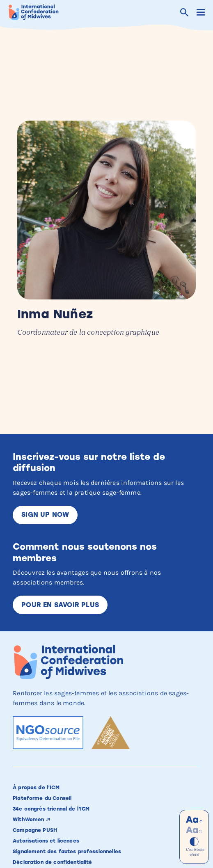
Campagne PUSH (35, 830)
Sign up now (45, 515)
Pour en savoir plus (60, 605)
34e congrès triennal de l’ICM (51, 809)
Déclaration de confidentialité (53, 862)
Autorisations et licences (46, 841)
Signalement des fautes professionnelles (67, 852)
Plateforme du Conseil (42, 798)
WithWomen (28, 820)
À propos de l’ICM (36, 788)
